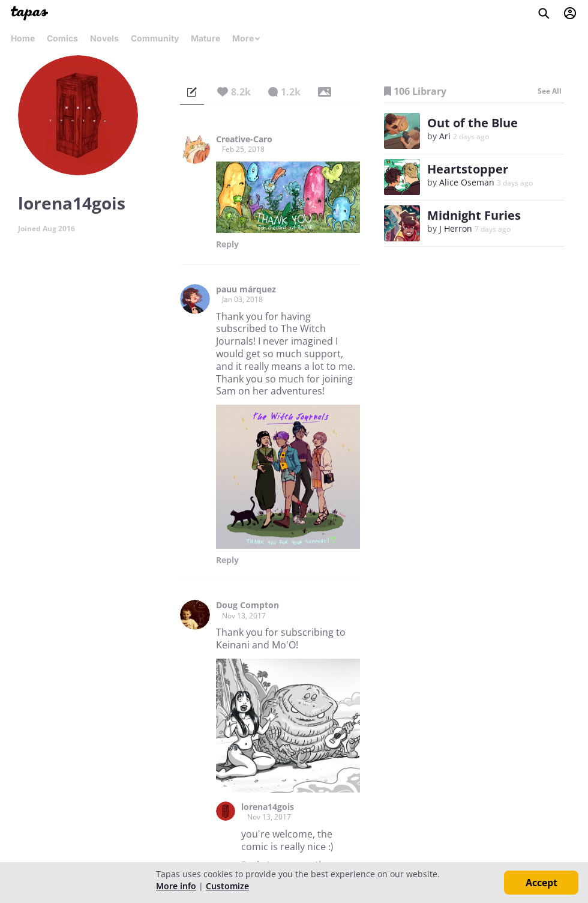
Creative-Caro (244, 139)
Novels (104, 38)
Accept (541, 883)
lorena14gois (268, 807)
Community (155, 38)
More (247, 38)
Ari (445, 136)
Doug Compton (247, 605)
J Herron (456, 228)
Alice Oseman (467, 182)
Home (23, 38)
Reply (227, 244)
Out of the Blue (472, 123)
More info (176, 886)
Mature (205, 38)
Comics (62, 38)
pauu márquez (246, 289)
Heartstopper (468, 169)
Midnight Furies (474, 215)
